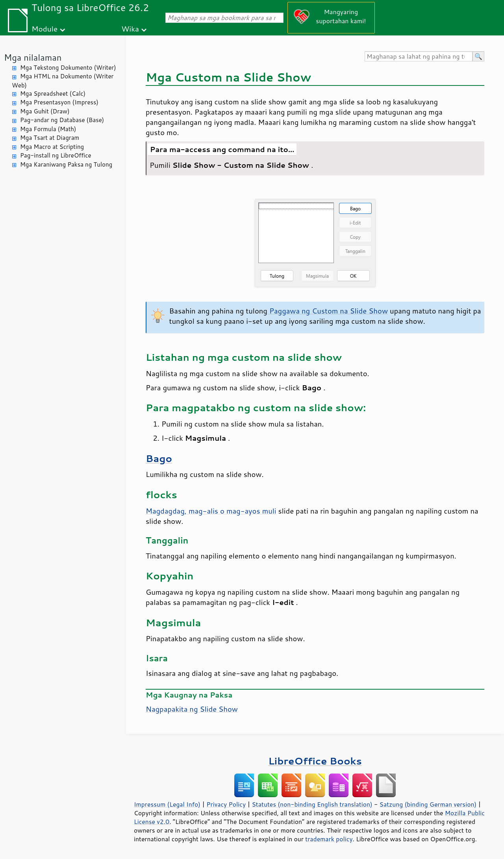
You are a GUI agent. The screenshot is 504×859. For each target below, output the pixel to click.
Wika (130, 29)
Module (44, 29)
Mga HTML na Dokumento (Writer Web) (63, 81)
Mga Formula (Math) (48, 129)
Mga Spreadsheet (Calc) (53, 94)
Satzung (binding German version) (428, 804)
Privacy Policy (226, 804)
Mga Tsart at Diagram (50, 138)
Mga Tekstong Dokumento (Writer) (68, 68)
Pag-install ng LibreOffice (56, 155)
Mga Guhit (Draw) (45, 111)
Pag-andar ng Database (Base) (62, 120)
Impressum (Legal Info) (167, 804)
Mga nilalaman (33, 57)
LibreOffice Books (315, 761)
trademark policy (329, 839)
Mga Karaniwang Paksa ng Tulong (66, 164)
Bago (159, 458)
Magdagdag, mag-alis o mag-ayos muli (211, 511)
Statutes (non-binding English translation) (312, 804)
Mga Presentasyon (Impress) (59, 102)
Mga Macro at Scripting (52, 147)
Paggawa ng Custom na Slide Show (328, 311)
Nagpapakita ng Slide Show (192, 709)
